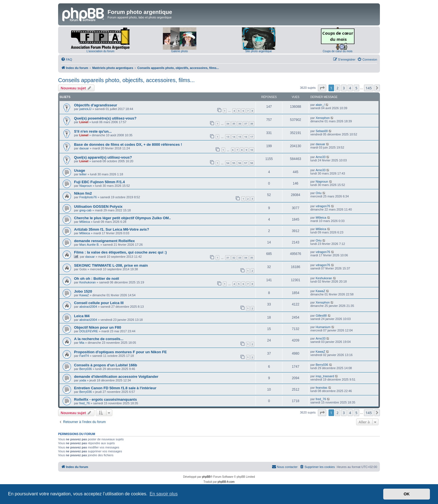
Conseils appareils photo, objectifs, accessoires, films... (126, 80)
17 (252, 137)
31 (228, 258)
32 (234, 258)
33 (240, 258)
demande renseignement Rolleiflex (104, 241)
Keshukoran (88, 282)
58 (252, 163)
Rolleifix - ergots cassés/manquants (105, 399)
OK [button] (407, 494)
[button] (322, 88)
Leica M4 (82, 316)
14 (234, 137)
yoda (83, 380)
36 (240, 124)
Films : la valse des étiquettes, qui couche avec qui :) (120, 252)
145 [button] (369, 88)
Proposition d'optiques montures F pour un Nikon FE (120, 352)
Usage (80, 170)
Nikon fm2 (83, 193)
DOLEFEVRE (89, 331)
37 (246, 124)
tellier (83, 174)
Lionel (84, 122)
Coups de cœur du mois (338, 51)
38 (252, 124)
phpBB (206, 477)
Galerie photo (179, 51)
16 (246, 137)
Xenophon (323, 118)
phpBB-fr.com (226, 482)
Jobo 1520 (83, 291)
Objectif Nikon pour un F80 (98, 327)
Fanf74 (84, 356)
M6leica (85, 222)
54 (228, 163)
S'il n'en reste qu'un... (93, 131)
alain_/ (320, 105)
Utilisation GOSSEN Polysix (98, 206)
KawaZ (84, 295)
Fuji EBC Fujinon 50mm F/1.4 (99, 182)
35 (234, 124)
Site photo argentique (259, 51)
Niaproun (86, 186)
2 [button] (338, 88)
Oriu (319, 193)
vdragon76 (323, 206)
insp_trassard (325, 376)
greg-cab (85, 210)
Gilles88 (321, 316)
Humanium (323, 327)
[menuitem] (66, 59)
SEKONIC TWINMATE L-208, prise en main (111, 265)
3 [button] (344, 88)
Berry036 (86, 369)
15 (240, 137)
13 (228, 137)
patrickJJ (85, 109)
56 (240, 163)
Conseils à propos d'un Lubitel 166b (106, 365)
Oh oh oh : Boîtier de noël (97, 279)
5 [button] (356, 88)
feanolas (322, 388)
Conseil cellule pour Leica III (99, 303)
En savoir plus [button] (164, 494)
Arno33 (321, 157)
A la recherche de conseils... (99, 339)
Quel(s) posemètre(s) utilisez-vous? (105, 118)
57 (246, 163)
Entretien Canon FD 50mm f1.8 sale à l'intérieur (115, 388)
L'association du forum (101, 51)
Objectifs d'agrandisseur (96, 105)
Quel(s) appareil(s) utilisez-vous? (103, 157)
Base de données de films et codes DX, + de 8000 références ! (128, 144)
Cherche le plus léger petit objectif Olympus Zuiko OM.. (122, 218)
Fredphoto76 (88, 197)
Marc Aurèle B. (89, 245)
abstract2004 (88, 307)
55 (234, 163)
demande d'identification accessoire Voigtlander (116, 377)
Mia (82, 343)
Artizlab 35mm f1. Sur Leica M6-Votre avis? (112, 229)
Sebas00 (322, 131)
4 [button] (350, 88)
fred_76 (84, 403)
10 (252, 150)
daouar (84, 148)
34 (228, 124)
